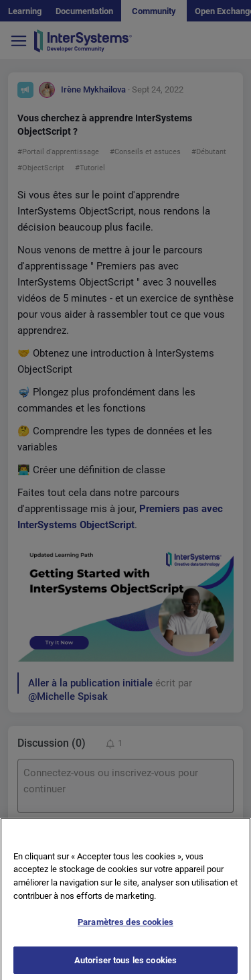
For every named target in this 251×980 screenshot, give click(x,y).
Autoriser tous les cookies (125, 966)
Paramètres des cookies (125, 927)
